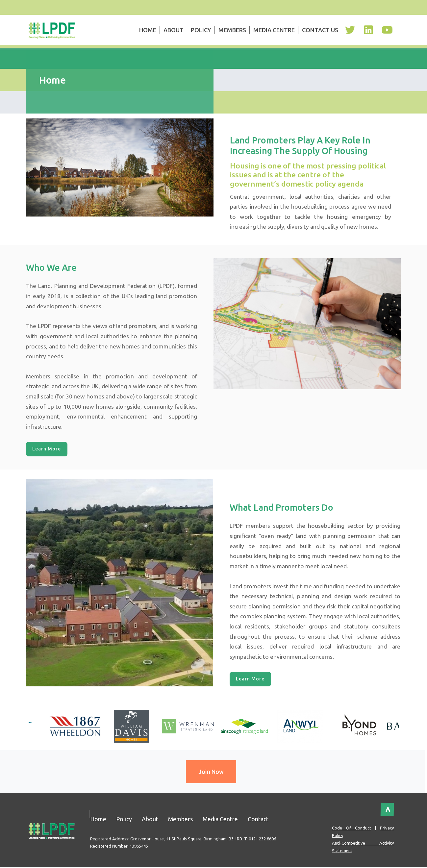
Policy (201, 30)
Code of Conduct (352, 829)
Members (232, 30)
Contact (258, 819)
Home (148, 30)
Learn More (47, 449)
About (174, 30)
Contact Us (320, 30)
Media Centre (274, 30)
